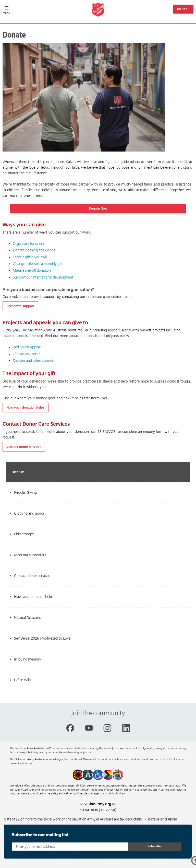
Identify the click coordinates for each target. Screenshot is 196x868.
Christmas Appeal (26, 354)
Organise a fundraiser (29, 244)
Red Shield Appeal (27, 347)
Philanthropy (24, 534)
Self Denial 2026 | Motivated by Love (42, 638)
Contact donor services (24, 447)
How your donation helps (25, 408)
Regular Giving (25, 492)
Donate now (183, 11)
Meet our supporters (30, 555)
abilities (81, 786)
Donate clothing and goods (34, 250)
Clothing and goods (29, 513)
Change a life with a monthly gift (38, 264)
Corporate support (20, 306)
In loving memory (28, 659)
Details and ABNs (162, 819)
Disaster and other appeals (33, 361)
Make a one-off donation (32, 270)
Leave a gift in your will (30, 257)
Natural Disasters (27, 618)
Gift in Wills (23, 680)
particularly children (113, 794)
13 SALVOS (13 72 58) (98, 810)
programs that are (55, 790)
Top (188, 861)
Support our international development (43, 277)
